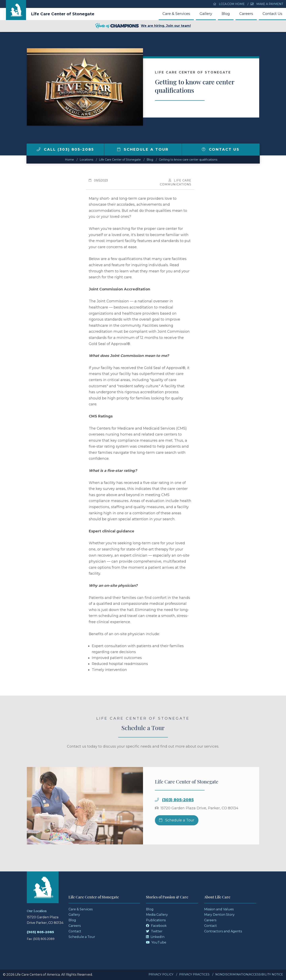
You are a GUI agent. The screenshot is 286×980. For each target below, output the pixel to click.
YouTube (156, 942)
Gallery (206, 14)
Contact (75, 931)
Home (69, 160)
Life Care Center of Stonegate (63, 14)
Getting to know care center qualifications (188, 160)
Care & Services (176, 14)
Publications (156, 920)
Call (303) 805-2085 (65, 149)
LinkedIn (155, 937)
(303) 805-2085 (178, 812)
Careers (246, 14)
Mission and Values (219, 909)
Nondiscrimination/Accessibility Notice (249, 974)
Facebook (156, 926)
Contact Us (272, 14)
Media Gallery (157, 915)
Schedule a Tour (143, 149)
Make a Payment (267, 4)
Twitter (154, 931)
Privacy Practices (194, 974)
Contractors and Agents (223, 931)
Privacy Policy (161, 974)
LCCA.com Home (229, 4)
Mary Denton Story (219, 915)
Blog (226, 14)
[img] (39, 149)
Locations (86, 160)
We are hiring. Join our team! (143, 26)
